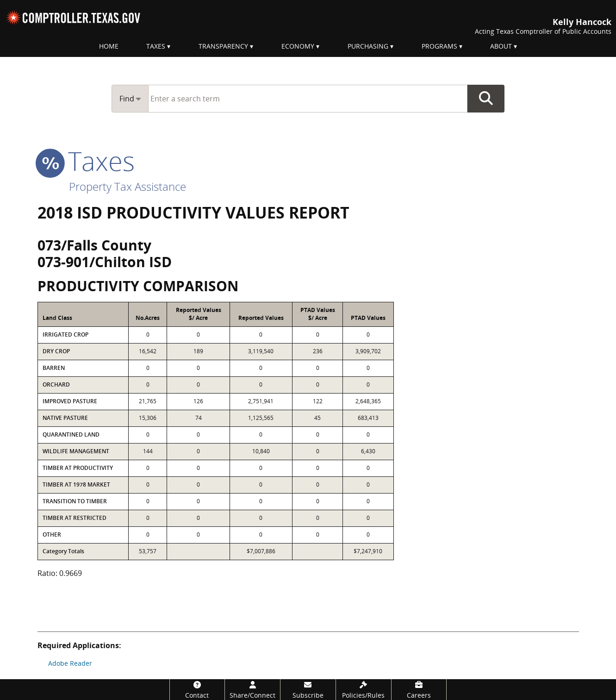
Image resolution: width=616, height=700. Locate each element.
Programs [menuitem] (439, 46)
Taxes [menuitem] (156, 46)
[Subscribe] (308, 690)
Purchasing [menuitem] (368, 46)
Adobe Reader (70, 663)
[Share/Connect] (252, 690)
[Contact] (197, 690)
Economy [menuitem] (298, 46)
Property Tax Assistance (128, 186)
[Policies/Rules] (364, 690)
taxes (86, 161)
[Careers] (419, 690)
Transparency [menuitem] (223, 46)
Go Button (486, 99)
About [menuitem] (501, 46)
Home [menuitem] (109, 46)
